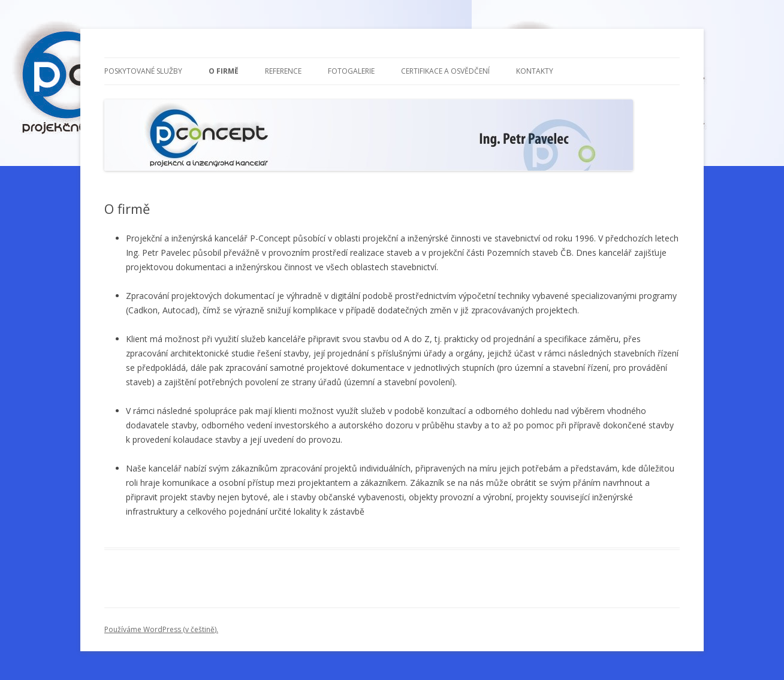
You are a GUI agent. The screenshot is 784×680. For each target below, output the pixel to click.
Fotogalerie (351, 71)
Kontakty (535, 71)
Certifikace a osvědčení (445, 71)
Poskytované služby (143, 71)
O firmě (224, 71)
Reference (283, 71)
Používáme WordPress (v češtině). (161, 629)
